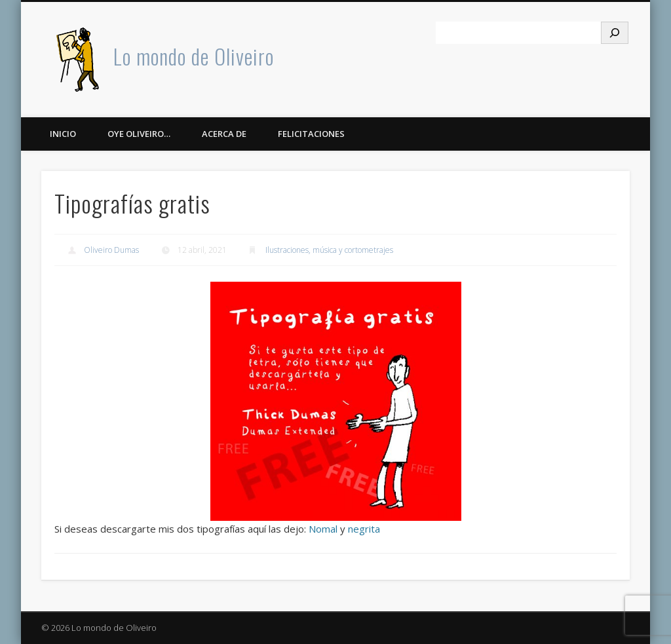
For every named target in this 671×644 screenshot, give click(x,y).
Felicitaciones (311, 134)
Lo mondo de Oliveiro (194, 56)
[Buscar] (615, 33)
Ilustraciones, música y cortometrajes (329, 250)
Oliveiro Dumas (111, 250)
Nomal (323, 529)
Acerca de (224, 134)
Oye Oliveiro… (139, 134)
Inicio (63, 134)
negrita (364, 529)
